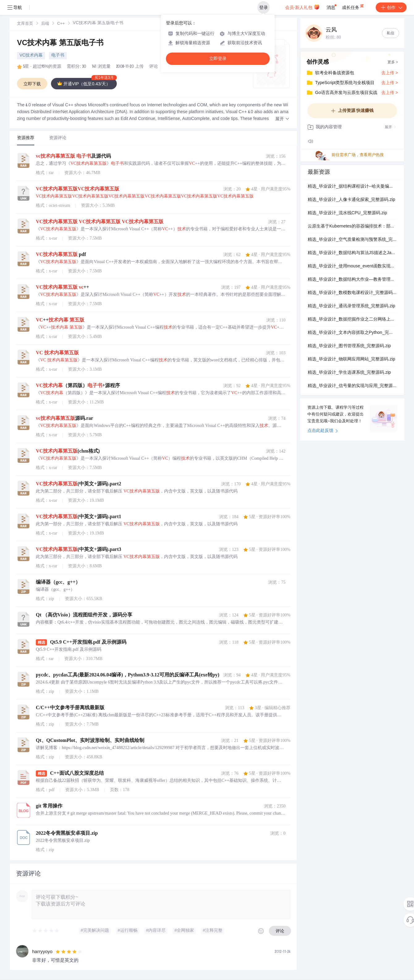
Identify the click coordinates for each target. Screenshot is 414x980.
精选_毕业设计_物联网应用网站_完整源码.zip (351, 360)
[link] (25, 24)
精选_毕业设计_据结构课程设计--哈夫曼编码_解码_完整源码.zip (352, 187)
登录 (264, 7)
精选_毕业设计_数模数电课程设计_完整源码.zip (352, 293)
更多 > (393, 62)
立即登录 (218, 59)
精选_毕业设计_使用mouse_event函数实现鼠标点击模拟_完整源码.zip (352, 266)
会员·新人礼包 (302, 7)
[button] (282, 119)
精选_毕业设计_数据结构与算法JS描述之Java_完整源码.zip (352, 253)
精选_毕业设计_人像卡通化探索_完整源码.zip (351, 200)
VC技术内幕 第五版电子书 (60, 44)
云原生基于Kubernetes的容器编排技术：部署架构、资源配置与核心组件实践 (352, 227)
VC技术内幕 (31, 56)
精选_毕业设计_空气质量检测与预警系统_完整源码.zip (352, 240)
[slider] (46, 931)
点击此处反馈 (323, 431)
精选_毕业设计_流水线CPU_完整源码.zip (347, 213)
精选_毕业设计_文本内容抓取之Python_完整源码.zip (352, 333)
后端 (45, 24)
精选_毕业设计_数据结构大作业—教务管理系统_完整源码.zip (352, 280)
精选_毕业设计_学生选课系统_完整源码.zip (349, 373)
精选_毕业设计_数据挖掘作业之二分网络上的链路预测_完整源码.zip (352, 320)
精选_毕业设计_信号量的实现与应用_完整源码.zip (352, 386)
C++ (61, 24)
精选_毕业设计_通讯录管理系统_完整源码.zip (351, 306)
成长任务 (353, 6)
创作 (391, 7)
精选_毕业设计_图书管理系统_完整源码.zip (349, 346)
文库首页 (25, 24)
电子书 (58, 56)
